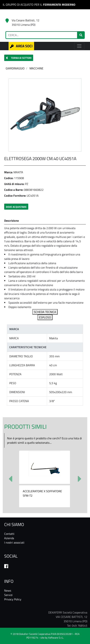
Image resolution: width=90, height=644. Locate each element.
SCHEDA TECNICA (45, 312)
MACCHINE (36, 68)
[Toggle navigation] (79, 46)
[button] (19, 58)
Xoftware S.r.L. (56, 638)
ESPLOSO (45, 317)
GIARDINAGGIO (15, 68)
